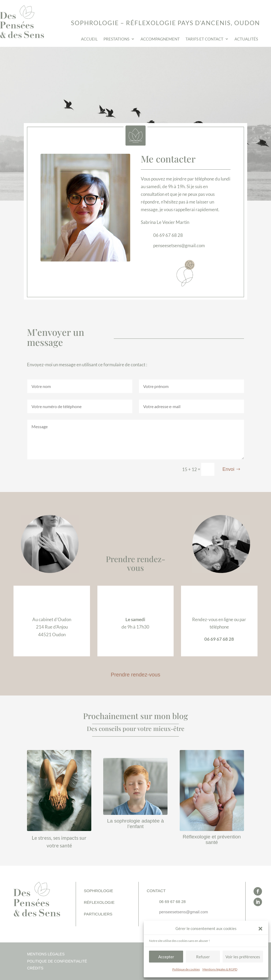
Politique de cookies (186, 969)
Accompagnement (160, 39)
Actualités (246, 39)
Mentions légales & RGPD (220, 969)
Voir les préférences (243, 957)
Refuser (203, 957)
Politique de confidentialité (57, 961)
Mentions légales (46, 954)
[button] (260, 929)
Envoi (229, 469)
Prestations (116, 39)
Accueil (89, 39)
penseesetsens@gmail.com (183, 912)
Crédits (35, 968)
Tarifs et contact (204, 39)
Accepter (166, 957)
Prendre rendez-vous (136, 675)
